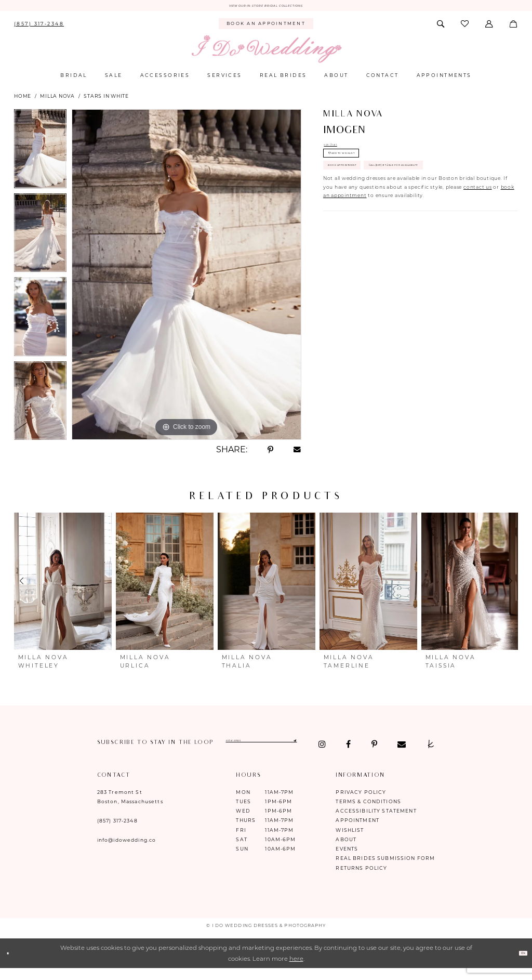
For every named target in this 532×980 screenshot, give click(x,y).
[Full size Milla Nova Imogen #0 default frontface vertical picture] (187, 278)
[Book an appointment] (266, 28)
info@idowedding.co (127, 852)
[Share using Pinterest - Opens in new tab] (270, 453)
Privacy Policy (361, 803)
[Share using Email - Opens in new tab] (297, 454)
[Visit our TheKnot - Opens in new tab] (209, 756)
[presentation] (63, 585)
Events (347, 861)
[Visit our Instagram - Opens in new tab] (101, 756)
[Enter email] (303, 746)
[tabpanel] (40, 155)
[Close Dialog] (12, 965)
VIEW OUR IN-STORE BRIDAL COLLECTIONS (266, 8)
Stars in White (106, 100)
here (296, 970)
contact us (478, 245)
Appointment (357, 832)
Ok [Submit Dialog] (518, 965)
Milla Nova (57, 100)
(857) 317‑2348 (117, 833)
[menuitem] (39, 28)
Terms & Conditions (368, 813)
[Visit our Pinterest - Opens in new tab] (153, 756)
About (346, 851)
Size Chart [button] (338, 151)
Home (23, 100)
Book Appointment (364, 194)
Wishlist (350, 841)
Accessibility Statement (376, 823)
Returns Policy (361, 879)
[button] (490, 28)
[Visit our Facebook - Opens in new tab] (127, 756)
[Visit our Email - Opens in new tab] (181, 756)
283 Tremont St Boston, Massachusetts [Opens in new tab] (130, 808)
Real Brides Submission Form (385, 870)
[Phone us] (39, 28)
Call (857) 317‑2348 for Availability (389, 219)
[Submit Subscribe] (370, 746)
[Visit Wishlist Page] (466, 28)
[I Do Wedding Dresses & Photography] (266, 53)
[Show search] (441, 28)
